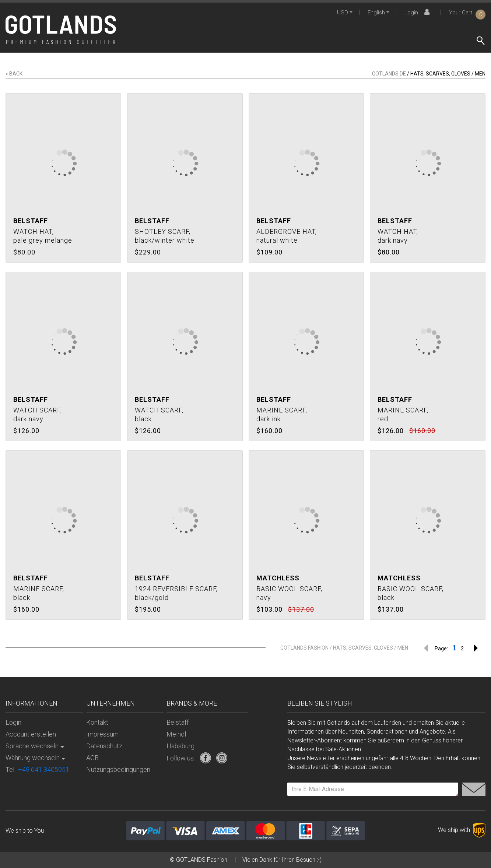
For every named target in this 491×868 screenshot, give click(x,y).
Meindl (176, 734)
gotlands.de (389, 74)
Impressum (102, 734)
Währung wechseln (33, 758)
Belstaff (178, 722)
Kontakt (97, 722)
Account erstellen (31, 734)
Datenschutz (104, 746)
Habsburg (180, 746)
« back (14, 74)
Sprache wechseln (32, 746)
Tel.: (37, 769)
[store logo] (61, 30)
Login (418, 13)
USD (343, 13)
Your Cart (467, 13)
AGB (92, 758)
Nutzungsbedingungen (118, 769)
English (376, 13)
